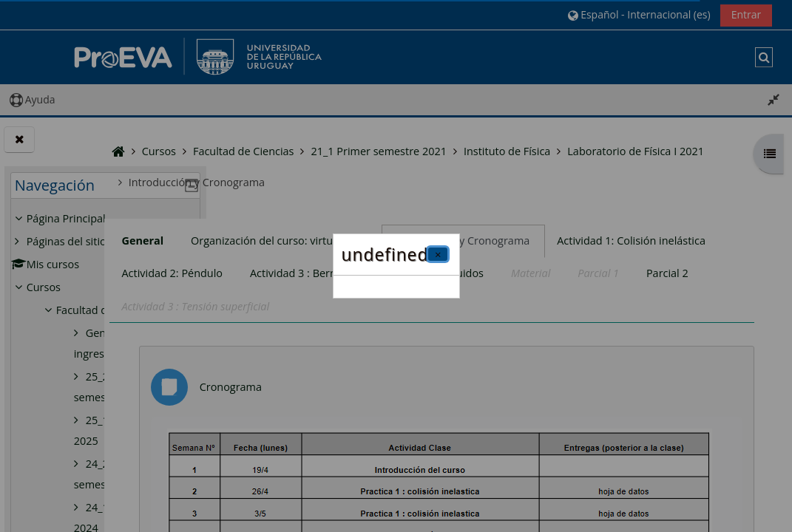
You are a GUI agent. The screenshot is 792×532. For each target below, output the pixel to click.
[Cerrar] (438, 254)
